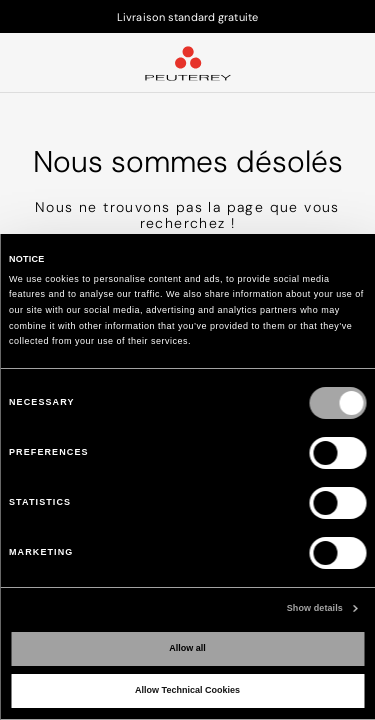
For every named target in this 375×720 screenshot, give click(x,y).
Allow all (187, 648)
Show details (315, 608)
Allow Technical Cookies (187, 690)
